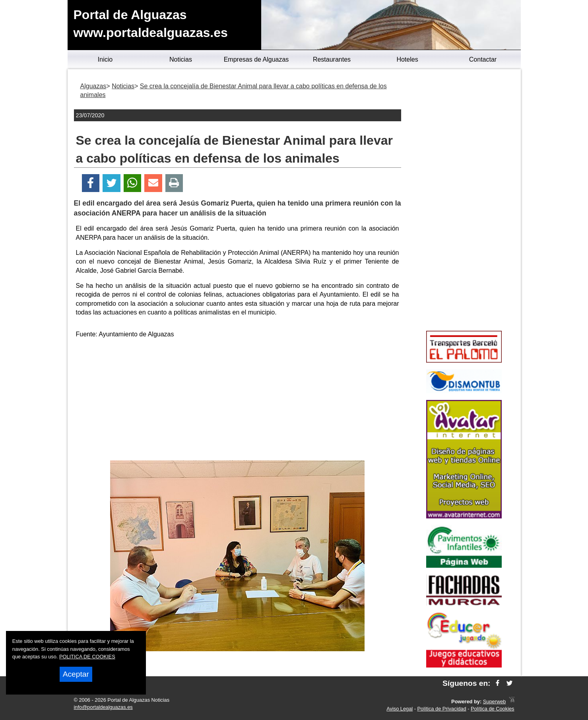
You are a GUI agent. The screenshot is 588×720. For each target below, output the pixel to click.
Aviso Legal (400, 709)
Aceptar (76, 674)
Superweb (495, 702)
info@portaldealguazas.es (103, 707)
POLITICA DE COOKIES (87, 657)
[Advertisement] (237, 401)
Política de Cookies (493, 709)
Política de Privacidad (442, 709)
